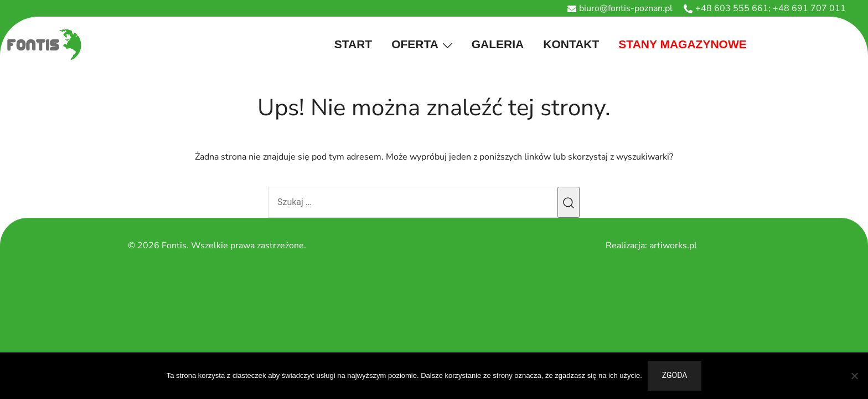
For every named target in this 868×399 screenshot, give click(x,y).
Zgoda (675, 375)
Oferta (415, 44)
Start (353, 44)
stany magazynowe (682, 44)
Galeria (498, 44)
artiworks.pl (673, 245)
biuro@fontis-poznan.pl (620, 8)
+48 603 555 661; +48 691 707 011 (765, 8)
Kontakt (571, 44)
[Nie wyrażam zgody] (854, 376)
